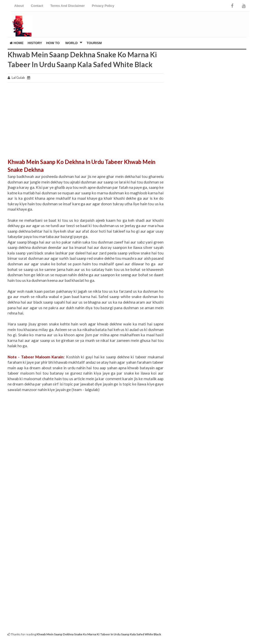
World (71, 43)
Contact (37, 6)
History (35, 43)
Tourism (94, 43)
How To (53, 43)
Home (17, 43)
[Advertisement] (86, 123)
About (19, 6)
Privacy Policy (103, 6)
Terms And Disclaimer (68, 6)
